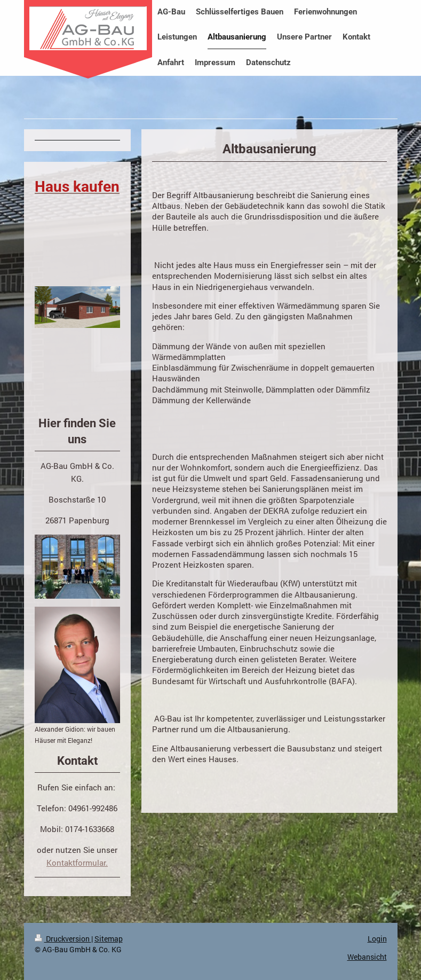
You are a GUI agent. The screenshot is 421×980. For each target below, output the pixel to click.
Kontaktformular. (77, 863)
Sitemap (109, 939)
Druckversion (63, 939)
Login (377, 939)
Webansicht (367, 957)
